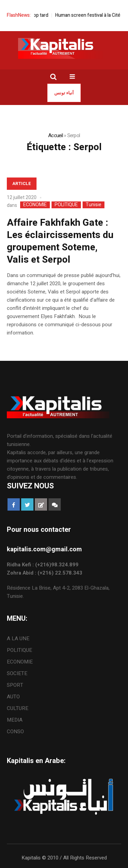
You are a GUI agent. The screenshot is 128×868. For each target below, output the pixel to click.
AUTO (13, 697)
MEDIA (15, 720)
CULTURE (18, 708)
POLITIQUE (66, 205)
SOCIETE (17, 673)
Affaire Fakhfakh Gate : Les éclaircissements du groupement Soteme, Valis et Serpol (60, 241)
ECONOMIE (35, 205)
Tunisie (94, 205)
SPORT (15, 685)
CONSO (15, 732)
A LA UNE (18, 639)
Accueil (55, 135)
